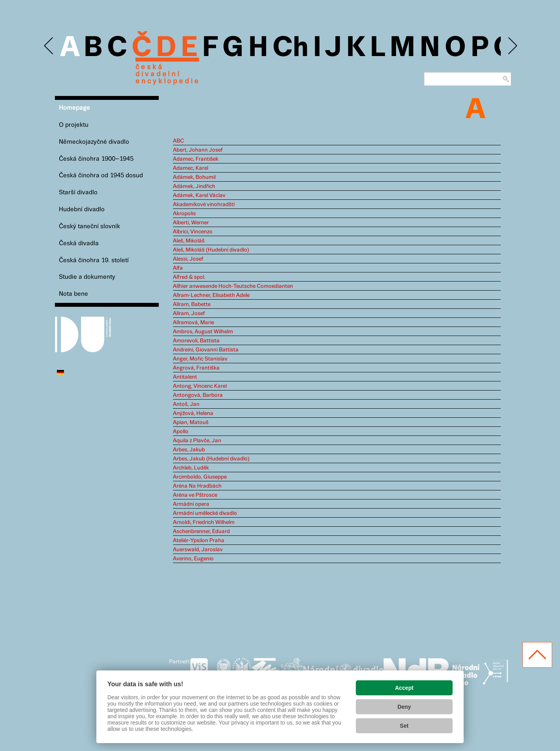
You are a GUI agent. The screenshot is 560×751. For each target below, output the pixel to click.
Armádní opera (191, 504)
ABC (179, 141)
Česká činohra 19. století (94, 260)
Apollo (181, 432)
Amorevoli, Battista (196, 341)
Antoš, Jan (186, 404)
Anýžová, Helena (193, 413)
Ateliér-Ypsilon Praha (199, 541)
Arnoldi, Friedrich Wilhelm (204, 522)
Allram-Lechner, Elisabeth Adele (211, 295)
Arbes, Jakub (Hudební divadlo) (211, 459)
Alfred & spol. (189, 277)
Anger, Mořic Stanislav (200, 359)
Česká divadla (79, 243)
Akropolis (184, 214)
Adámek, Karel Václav (199, 195)
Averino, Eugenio (193, 559)
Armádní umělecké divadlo (205, 513)
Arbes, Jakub (189, 450)
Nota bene (73, 294)
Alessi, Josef (188, 259)
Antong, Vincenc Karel (200, 386)
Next (512, 46)
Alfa (178, 268)
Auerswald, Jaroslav (198, 550)
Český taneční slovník (89, 226)
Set (404, 726)
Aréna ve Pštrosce (195, 495)
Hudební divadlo (82, 209)
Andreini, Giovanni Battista (206, 350)
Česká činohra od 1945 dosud (101, 176)
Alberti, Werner (191, 223)
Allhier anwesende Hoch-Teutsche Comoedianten (233, 286)
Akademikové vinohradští (204, 205)
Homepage (74, 108)
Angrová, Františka (196, 368)
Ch (290, 48)
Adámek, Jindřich (194, 186)
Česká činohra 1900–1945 (96, 159)
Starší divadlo (78, 192)
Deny (404, 707)
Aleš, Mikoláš (189, 241)
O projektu (74, 125)
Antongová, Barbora (198, 395)
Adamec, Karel (191, 168)
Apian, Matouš (191, 422)
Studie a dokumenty (87, 277)
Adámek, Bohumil (194, 177)
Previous (49, 46)
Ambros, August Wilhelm (203, 332)
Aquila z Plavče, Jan (197, 441)
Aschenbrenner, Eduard (201, 531)
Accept (404, 688)
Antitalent (185, 377)
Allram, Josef (189, 314)
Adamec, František (196, 159)
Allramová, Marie (194, 323)
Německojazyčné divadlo (94, 142)
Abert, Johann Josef (198, 150)
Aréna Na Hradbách (197, 486)
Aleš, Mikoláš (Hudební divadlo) (211, 250)
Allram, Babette (192, 304)
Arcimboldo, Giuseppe (200, 477)
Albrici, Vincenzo (193, 232)
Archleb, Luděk (191, 468)
